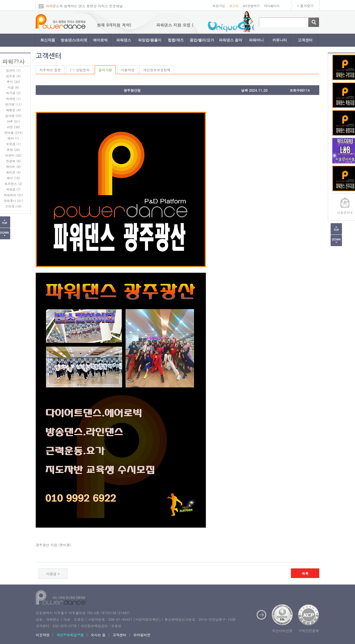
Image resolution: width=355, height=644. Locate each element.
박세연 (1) (13, 99)
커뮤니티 (280, 40)
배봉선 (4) (13, 110)
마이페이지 (272, 6)
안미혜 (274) (13, 133)
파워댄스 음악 (231, 40)
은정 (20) (13, 150)
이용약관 (128, 70)
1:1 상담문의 (80, 70)
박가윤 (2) (13, 93)
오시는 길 (98, 635)
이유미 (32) (13, 155)
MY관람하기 (251, 6)
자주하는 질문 (50, 70)
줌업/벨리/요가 (202, 40)
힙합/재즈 (176, 40)
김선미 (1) (13, 70)
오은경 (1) (13, 144)
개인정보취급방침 (70, 635)
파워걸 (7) (13, 189)
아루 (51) (13, 121)
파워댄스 (124, 40)
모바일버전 (142, 635)
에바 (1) (13, 138)
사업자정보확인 (147, 619)
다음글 (51, 574)
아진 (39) (13, 127)
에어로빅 (100, 40)
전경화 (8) (13, 161)
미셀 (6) (13, 87)
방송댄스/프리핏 (74, 40)
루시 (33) (13, 82)
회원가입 (219, 6)
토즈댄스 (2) (13, 184)
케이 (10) (13, 178)
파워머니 (256, 40)
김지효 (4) (13, 76)
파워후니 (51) (13, 201)
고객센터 (305, 40)
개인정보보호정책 (157, 70)
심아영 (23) (13, 116)
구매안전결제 (309, 631)
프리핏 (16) (13, 206)
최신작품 (48, 40)
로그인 (234, 6)
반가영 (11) (13, 104)
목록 (305, 573)
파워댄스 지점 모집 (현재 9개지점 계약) (103, 25)
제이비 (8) (13, 167)
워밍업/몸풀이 (150, 40)
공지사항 (105, 70)
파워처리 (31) (13, 195)
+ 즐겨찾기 (305, 6)
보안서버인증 (282, 631)
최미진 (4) (13, 172)
